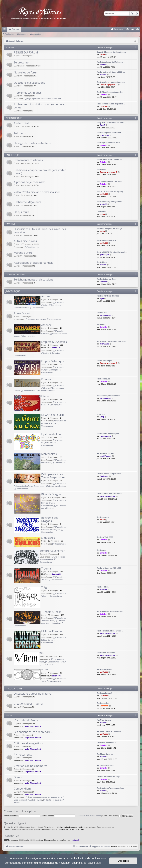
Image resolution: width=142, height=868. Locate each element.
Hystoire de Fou (51, 434)
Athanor (46, 325)
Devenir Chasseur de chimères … (111, 52)
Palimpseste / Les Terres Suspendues (53, 476)
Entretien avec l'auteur (36, 319)
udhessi (103, 282)
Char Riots (101, 212)
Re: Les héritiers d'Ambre (108, 296)
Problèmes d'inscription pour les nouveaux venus (40, 106)
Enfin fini (101, 414)
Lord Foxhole (106, 456)
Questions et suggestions (29, 83)
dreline (103, 65)
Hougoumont (106, 436)
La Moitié (104, 106)
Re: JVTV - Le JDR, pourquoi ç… (111, 192)
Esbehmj (104, 95)
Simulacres (48, 538)
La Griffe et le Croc (53, 415)
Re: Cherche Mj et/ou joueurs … (111, 202)
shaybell (104, 589)
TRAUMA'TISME (14, 689)
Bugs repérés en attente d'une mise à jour (43, 99)
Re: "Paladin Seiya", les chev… (110, 182)
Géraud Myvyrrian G (109, 85)
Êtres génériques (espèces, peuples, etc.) (44, 797)
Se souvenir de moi (112, 816)
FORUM (10, 47)
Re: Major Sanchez (105, 754)
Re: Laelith (101, 170)
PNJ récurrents (23, 755)
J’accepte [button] (123, 861)
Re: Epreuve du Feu (105, 453)
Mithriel (103, 75)
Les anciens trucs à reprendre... (33, 732)
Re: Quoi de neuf (104, 720)
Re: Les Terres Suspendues (109, 474)
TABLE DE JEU (13, 155)
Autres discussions (25, 241)
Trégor (45, 587)
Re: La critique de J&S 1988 (109, 568)
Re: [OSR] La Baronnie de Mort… (111, 123)
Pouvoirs (56, 800)
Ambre (45, 296)
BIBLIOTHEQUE (14, 118)
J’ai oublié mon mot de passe (89, 816)
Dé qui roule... (22, 212)
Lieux (39, 800)
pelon (102, 54)
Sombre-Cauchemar (52, 551)
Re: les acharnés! (104, 693)
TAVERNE (10, 224)
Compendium (22, 789)
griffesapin (105, 135)
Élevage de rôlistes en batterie (32, 143)
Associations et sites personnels (33, 263)
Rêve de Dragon (51, 494)
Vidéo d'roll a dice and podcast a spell (37, 192)
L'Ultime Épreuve (52, 631)
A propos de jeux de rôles (30, 182)
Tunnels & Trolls (51, 612)
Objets (47, 800)
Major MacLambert (33, 726)
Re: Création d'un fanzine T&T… (111, 611)
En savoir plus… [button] (94, 863)
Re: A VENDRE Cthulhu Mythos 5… (112, 252)
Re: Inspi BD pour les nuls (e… (110, 229)
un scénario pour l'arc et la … (110, 396)
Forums (15, 29)
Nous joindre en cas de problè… (111, 104)
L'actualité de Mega (26, 720)
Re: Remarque (103, 517)
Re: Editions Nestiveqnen (108, 434)
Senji (102, 417)
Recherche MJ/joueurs (27, 202)
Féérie (45, 396)
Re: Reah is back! (104, 669)
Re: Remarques (103, 379)
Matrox (103, 723)
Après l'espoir (22, 313)
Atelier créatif (22, 123)
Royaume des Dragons (50, 519)
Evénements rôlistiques (28, 160)
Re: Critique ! (102, 262)
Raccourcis (5, 30)
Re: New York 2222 (105, 537)
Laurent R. (57, 574)
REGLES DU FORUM (26, 52)
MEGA (9, 715)
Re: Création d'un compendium (110, 788)
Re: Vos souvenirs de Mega (109, 777)
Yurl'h (45, 670)
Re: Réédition (103, 587)
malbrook (75, 840)
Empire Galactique (53, 361)
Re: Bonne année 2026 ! (107, 241)
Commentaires (36, 308)
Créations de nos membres (31, 766)
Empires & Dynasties (54, 342)
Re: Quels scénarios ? (106, 743)
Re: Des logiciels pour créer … (110, 133)
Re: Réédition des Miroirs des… (111, 494)
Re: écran (101, 324)
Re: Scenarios (103, 703)
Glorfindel (104, 706)
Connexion (24, 34)
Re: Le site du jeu (104, 361)
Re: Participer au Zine (106, 279)
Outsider (104, 327)
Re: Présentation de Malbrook (110, 62)
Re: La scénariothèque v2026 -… (111, 72)
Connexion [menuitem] (133, 30)
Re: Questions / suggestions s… (111, 82)
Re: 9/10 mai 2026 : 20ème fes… (111, 160)
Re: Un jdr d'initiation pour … (109, 143)
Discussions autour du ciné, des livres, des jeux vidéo (40, 231)
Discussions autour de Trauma (33, 694)
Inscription (37, 34)
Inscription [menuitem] (138, 30)
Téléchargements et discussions (34, 280)
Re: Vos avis (102, 313)
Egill (102, 298)
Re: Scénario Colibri (105, 765)
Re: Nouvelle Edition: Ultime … (110, 631)
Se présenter (22, 62)
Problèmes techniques (28, 93)
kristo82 (103, 204)
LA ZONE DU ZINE (15, 274)
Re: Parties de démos (106, 653)
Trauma (46, 569)
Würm (43, 653)
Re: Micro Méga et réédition (109, 731)
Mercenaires (49, 454)
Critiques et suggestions (29, 743)
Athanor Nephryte (108, 496)
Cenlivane (104, 476)
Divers (18, 777)
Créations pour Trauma (28, 704)
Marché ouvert (23, 253)
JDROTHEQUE (13, 291)
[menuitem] (82, 29)
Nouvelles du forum (26, 72)
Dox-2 (102, 125)
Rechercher (10, 34)
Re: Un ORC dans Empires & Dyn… (112, 341)
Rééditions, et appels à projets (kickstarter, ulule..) (40, 172)
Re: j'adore (101, 550)
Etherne (46, 379)
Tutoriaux (20, 133)
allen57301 (57, 347)
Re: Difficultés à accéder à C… (110, 92)
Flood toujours (32, 247)
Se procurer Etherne (45, 391)
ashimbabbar (106, 315)
